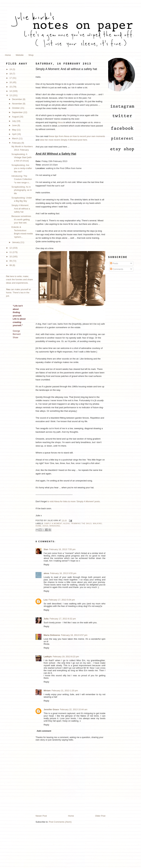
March (15, 138)
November (17, 104)
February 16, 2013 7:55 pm (62, 549)
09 (11, 261)
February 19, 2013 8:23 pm (66, 657)
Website (20, 55)
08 (11, 265)
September (18, 112)
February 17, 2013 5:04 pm (62, 600)
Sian (46, 549)
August (16, 117)
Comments (117, 269)
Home (8, 55)
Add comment (44, 731)
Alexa (60, 122)
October (16, 108)
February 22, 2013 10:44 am (74, 709)
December (17, 99)
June (15, 125)
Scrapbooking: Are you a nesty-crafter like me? (22, 168)
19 (11, 69)
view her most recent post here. (64, 140)
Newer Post (41, 816)
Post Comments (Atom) (60, 822)
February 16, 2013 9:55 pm (63, 573)
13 (11, 95)
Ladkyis (48, 657)
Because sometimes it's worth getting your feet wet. (21, 219)
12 (11, 248)
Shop (31, 55)
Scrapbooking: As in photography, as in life (22, 190)
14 (11, 91)
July (14, 121)
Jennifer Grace (51, 709)
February (17, 143)
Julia (46, 619)
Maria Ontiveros (52, 635)
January (16, 242)
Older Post (100, 816)
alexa (46, 573)
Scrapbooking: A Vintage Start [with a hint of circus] (22, 157)
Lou (46, 600)
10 (11, 257)
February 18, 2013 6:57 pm (74, 635)
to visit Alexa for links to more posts (74, 501)
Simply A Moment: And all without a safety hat (21, 209)
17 (11, 78)
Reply (46, 565)
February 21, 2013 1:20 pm (65, 691)
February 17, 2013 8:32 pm (63, 619)
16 (11, 82)
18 (11, 74)
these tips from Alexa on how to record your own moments (77, 136)
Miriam (47, 691)
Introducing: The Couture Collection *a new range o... (22, 179)
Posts (114, 263)
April (15, 134)
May (14, 130)
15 (11, 87)
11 (11, 252)
